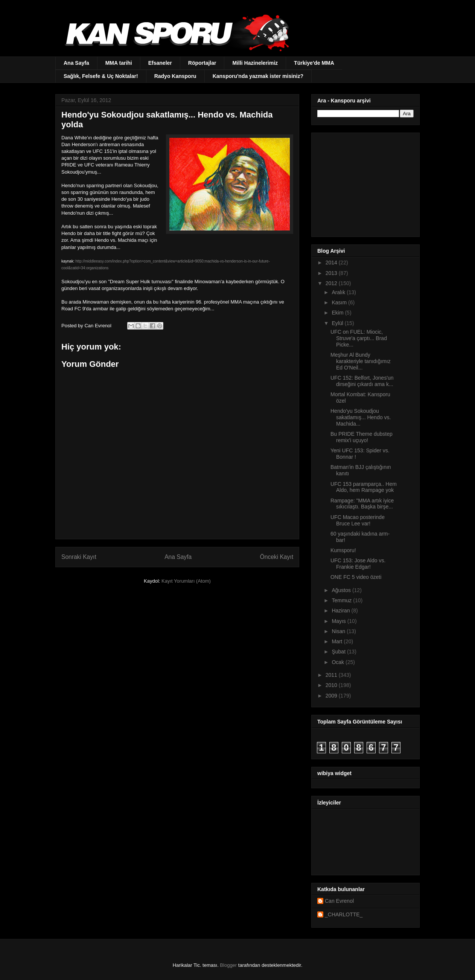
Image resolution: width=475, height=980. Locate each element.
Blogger (228, 965)
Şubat (339, 652)
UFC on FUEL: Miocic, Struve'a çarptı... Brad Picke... (359, 338)
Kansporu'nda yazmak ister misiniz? (258, 76)
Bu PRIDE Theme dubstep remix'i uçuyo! (362, 437)
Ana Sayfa (76, 63)
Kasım (340, 302)
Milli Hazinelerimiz (255, 63)
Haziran (341, 611)
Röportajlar (202, 63)
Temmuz (342, 600)
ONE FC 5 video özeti (356, 577)
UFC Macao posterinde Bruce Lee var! (358, 520)
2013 (332, 273)
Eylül (338, 323)
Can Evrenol (339, 901)
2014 (332, 263)
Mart (338, 641)
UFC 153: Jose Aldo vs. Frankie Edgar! (358, 564)
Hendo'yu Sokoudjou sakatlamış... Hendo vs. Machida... (361, 417)
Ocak (339, 662)
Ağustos (342, 590)
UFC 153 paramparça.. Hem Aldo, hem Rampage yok (364, 487)
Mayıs (339, 621)
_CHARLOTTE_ (344, 914)
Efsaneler (160, 63)
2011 (332, 675)
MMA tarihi (119, 63)
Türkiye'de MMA (314, 63)
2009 (332, 696)
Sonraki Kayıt (79, 557)
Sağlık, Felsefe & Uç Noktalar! (101, 76)
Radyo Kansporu (175, 76)
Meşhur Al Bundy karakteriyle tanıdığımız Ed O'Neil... (361, 361)
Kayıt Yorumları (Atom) (186, 581)
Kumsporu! (343, 550)
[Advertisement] (364, 183)
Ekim (338, 313)
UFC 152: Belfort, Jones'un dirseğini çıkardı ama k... (362, 381)
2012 (332, 283)
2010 (332, 685)
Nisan (339, 631)
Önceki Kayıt (277, 557)
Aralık (339, 292)
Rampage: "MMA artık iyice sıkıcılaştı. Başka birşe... (362, 504)
